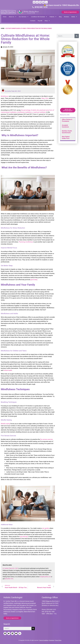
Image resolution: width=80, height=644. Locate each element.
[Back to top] (77, 634)
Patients (53, 17)
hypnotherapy (24, 537)
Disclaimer (52, 640)
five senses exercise (46, 439)
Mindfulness (5, 96)
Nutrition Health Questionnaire (67, 132)
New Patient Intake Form (66, 137)
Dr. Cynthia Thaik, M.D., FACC (10, 568)
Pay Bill (40, 21)
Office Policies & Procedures (67, 120)
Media (74, 17)
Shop (47, 21)
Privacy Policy (58, 640)
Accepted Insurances (65, 126)
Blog (60, 17)
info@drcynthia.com (45, 577)
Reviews (66, 17)
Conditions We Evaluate (39, 17)
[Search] (77, 36)
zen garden (46, 528)
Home (5, 17)
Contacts (33, 21)
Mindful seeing (5, 424)
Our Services (24, 17)
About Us (13, 17)
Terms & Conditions (44, 640)
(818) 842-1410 (9, 579)
